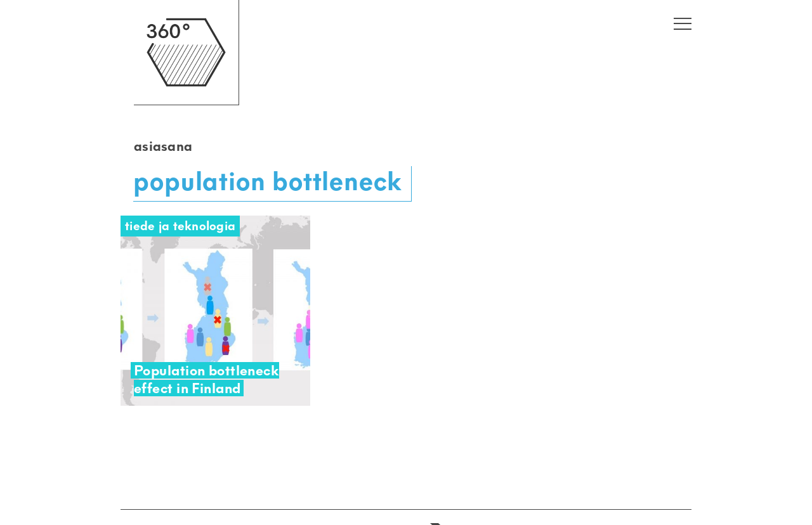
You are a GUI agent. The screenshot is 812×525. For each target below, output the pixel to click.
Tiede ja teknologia (180, 226)
